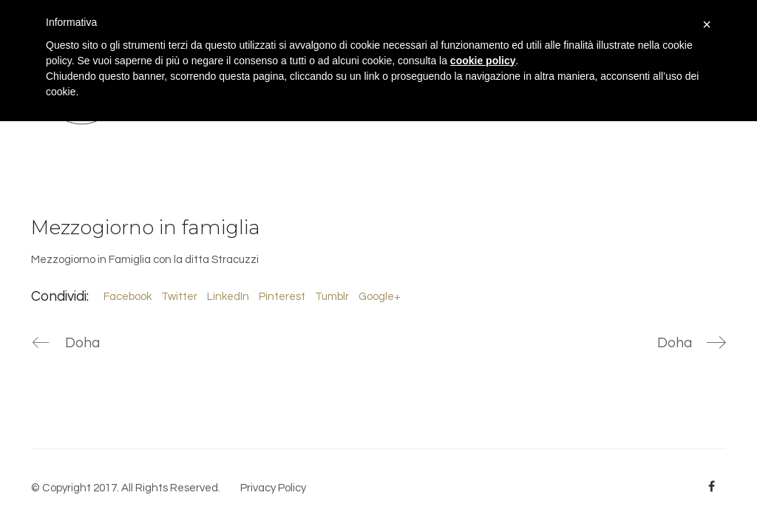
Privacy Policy (273, 488)
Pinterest (282, 297)
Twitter (179, 297)
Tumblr (332, 297)
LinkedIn (228, 297)
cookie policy (483, 61)
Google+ (380, 297)
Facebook (128, 297)
